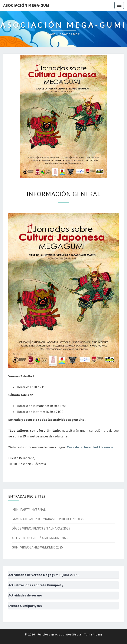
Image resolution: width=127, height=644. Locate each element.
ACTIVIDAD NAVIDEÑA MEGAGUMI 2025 (40, 538)
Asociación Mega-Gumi (27, 5)
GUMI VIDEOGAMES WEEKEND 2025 (37, 547)
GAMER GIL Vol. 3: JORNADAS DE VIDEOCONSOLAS (48, 519)
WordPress (74, 634)
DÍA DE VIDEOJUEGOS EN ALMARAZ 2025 (41, 528)
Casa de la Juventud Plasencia (90, 447)
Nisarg (98, 634)
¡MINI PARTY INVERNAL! (29, 509)
